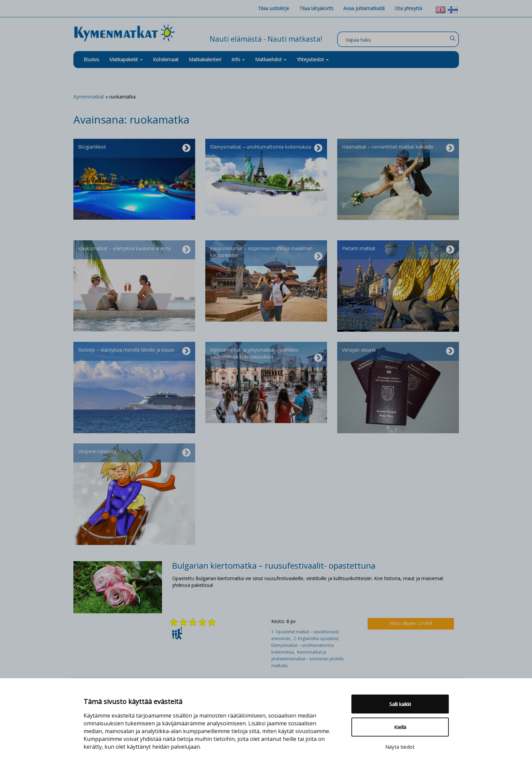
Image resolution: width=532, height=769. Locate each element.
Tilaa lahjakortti (316, 8)
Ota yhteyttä (408, 8)
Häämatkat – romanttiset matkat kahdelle (398, 148)
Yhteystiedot (313, 59)
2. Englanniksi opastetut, (317, 639)
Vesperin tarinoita (134, 453)
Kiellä (400, 727)
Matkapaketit (126, 59)
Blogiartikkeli (134, 148)
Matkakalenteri (205, 59)
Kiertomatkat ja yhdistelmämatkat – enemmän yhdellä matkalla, (307, 659)
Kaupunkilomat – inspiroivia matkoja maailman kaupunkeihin (266, 253)
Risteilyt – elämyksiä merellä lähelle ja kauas (134, 351)
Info (238, 59)
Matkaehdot (271, 59)
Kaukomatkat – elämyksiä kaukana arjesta (134, 250)
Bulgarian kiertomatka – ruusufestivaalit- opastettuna (274, 565)
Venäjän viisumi (398, 351)
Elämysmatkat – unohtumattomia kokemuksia (266, 148)
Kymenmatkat (89, 97)
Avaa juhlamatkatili (364, 8)
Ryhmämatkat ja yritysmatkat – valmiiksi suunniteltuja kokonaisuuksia (266, 355)
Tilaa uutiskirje (273, 8)
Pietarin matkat (398, 250)
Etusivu (91, 59)
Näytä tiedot (400, 747)
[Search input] (396, 40)
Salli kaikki (400, 704)
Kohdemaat (166, 59)
